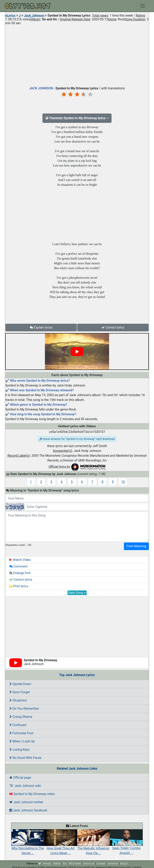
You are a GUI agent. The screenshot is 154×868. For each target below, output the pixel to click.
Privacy (47, 864)
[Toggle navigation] (143, 6)
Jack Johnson (34, 15)
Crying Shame (21, 717)
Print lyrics (19, 586)
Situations (18, 700)
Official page (20, 778)
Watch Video (20, 560)
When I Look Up (22, 741)
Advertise (113, 864)
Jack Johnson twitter (26, 802)
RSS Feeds (75, 864)
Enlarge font (20, 573)
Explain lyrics (41, 327)
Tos (65, 864)
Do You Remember (24, 709)
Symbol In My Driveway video (32, 794)
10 (123, 482)
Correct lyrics (113, 327)
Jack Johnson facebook (28, 810)
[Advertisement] (77, 55)
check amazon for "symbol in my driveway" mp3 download (77, 439)
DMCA (57, 864)
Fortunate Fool (21, 733)
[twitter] (40, 864)
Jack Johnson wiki (25, 786)
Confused (18, 725)
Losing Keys (20, 750)
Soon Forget (20, 692)
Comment (18, 566)
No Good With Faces (25, 758)
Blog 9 (124, 864)
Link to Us (89, 864)
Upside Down (20, 684)
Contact (101, 864)
